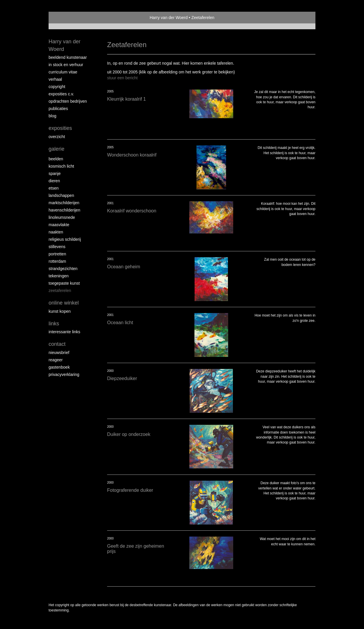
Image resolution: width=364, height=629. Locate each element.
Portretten (57, 254)
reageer (56, 360)
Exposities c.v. (61, 94)
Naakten (56, 232)
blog (52, 116)
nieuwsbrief (59, 353)
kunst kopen (60, 311)
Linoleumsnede (62, 217)
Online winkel (64, 303)
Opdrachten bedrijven (68, 101)
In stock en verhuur (66, 65)
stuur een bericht (122, 78)
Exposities (60, 128)
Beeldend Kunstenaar (68, 57)
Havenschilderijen (64, 210)
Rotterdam (57, 261)
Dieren (54, 181)
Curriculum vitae (63, 72)
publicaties (58, 109)
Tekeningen (59, 276)
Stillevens (57, 247)
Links (54, 324)
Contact (57, 344)
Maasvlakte (59, 225)
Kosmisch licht (61, 166)
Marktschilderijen (64, 203)
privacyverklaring (64, 374)
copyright (57, 87)
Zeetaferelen (60, 291)
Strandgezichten (63, 269)
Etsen (54, 188)
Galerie (56, 149)
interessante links (64, 332)
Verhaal (55, 79)
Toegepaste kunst (64, 283)
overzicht (57, 137)
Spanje (55, 173)
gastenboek (59, 367)
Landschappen (61, 195)
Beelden (56, 159)
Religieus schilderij (65, 239)
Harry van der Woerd (169, 18)
